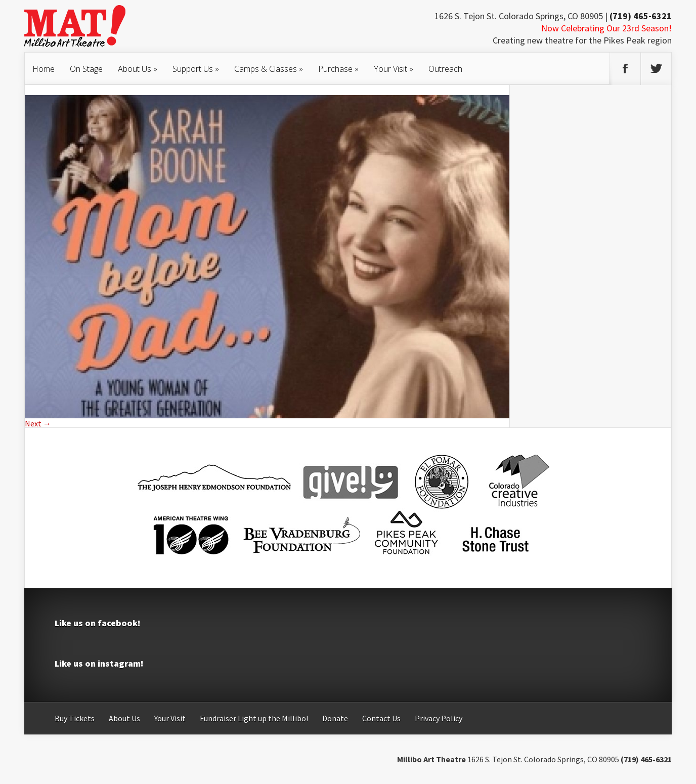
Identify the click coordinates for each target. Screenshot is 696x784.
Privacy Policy (439, 718)
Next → (38, 423)
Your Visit (394, 69)
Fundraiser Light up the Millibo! (254, 718)
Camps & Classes (269, 69)
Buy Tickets (75, 718)
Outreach (445, 69)
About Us (138, 69)
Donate (335, 718)
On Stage (86, 69)
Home (43, 69)
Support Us (196, 69)
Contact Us (381, 718)
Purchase (338, 69)
